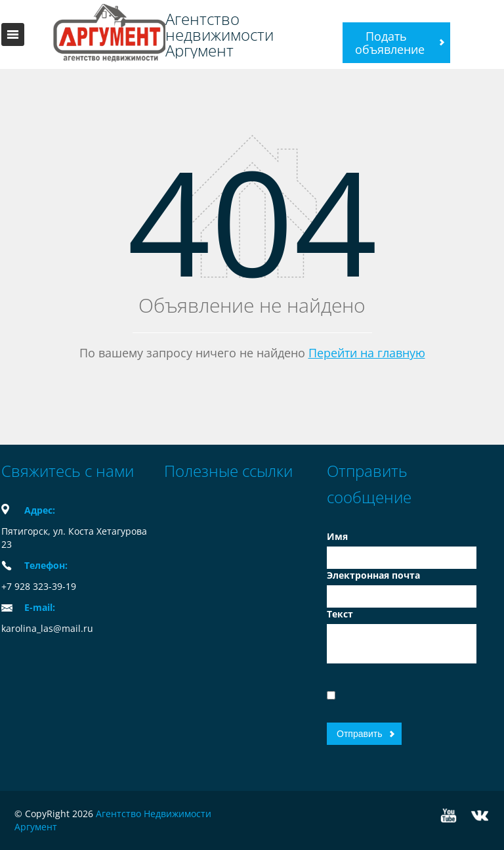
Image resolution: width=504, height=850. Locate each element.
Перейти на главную (367, 353)
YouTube (449, 816)
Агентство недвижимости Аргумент (220, 35)
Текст (340, 614)
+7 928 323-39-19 (39, 586)
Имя (337, 536)
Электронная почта (373, 575)
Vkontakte (480, 816)
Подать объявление (390, 43)
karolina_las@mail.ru (47, 628)
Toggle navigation (13, 34)
